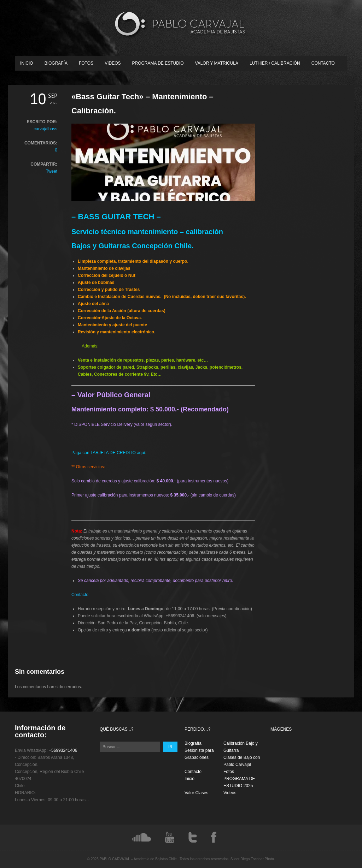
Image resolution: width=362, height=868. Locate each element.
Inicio (27, 63)
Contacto (323, 63)
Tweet (52, 171)
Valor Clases (196, 793)
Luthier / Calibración (275, 63)
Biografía (56, 63)
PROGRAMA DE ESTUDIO (158, 63)
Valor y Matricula (217, 63)
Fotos (86, 63)
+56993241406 (63, 750)
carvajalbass (45, 129)
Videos (113, 63)
